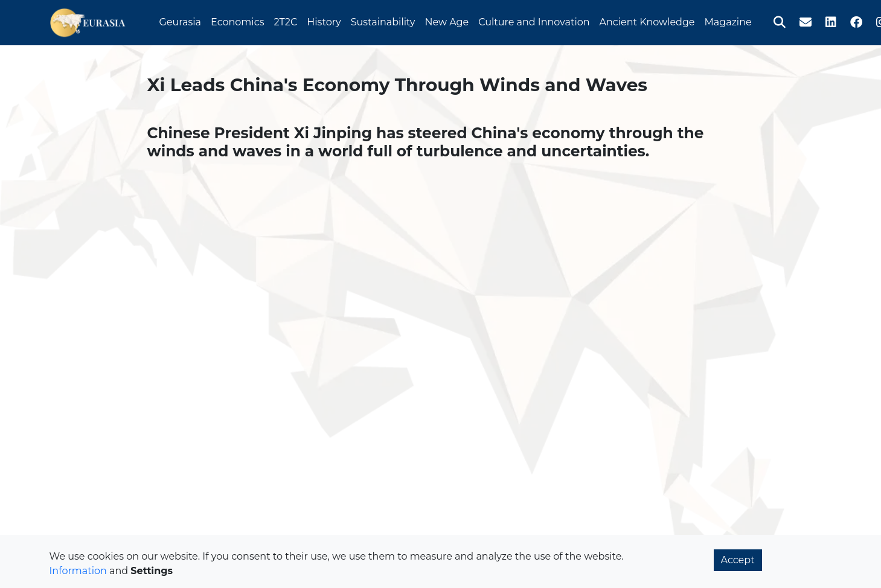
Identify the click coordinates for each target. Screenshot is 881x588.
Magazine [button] (728, 20)
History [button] (324, 20)
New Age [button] (447, 20)
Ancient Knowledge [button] (647, 20)
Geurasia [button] (181, 20)
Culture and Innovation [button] (534, 20)
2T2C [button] (285, 20)
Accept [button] (738, 560)
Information (78, 571)
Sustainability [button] (383, 20)
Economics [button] (237, 20)
